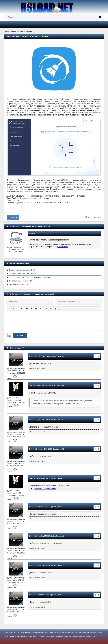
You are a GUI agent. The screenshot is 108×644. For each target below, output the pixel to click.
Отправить (20, 336)
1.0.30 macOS (62, 203)
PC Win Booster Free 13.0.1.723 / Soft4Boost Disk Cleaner (30, 277)
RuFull (32, 356)
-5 (13, 217)
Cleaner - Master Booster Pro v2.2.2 (22, 270)
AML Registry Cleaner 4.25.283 (20, 285)
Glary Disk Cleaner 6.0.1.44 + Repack (23, 274)
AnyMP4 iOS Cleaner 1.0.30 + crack (30, 203)
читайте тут (63, 247)
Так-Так (32, 386)
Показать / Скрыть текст (45, 489)
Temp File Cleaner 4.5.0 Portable (21, 281)
